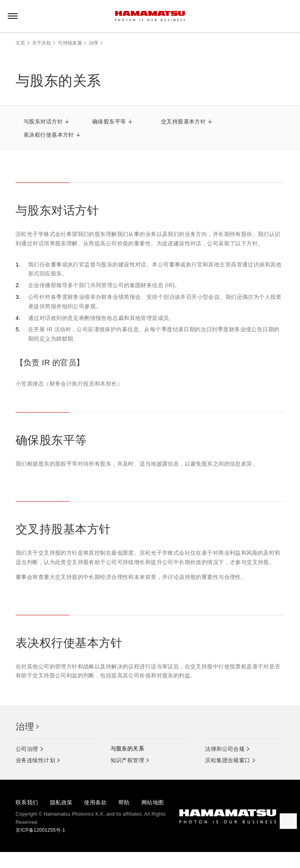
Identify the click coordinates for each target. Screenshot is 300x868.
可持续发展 (70, 43)
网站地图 (153, 802)
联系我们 (27, 802)
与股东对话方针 (43, 121)
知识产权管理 (128, 761)
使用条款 (95, 802)
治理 (94, 43)
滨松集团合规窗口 (228, 761)
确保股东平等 (109, 121)
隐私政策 (61, 802)
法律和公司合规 (225, 749)
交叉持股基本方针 (183, 121)
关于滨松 (42, 43)
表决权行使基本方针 (49, 135)
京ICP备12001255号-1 (40, 830)
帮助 (124, 802)
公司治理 (27, 749)
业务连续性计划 (35, 761)
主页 (21, 43)
